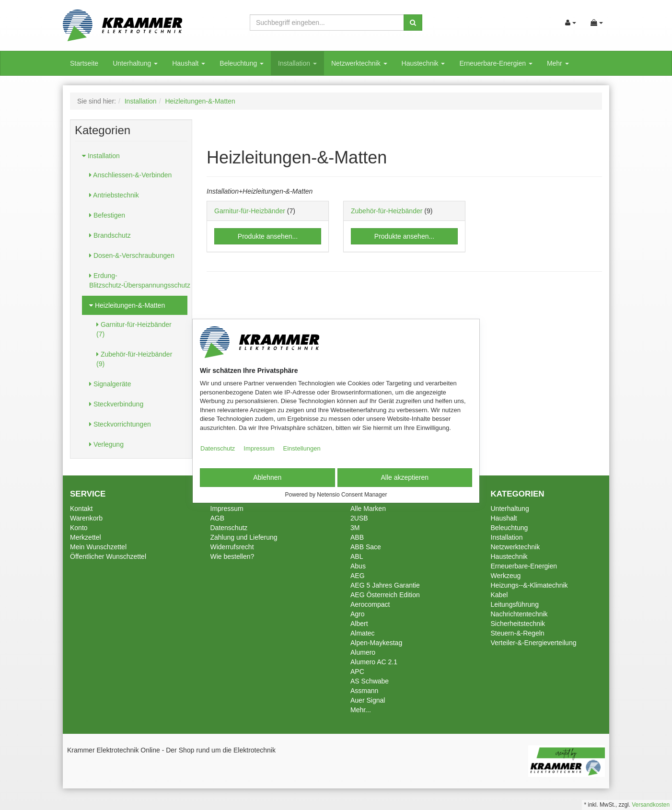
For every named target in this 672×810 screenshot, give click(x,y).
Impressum (259, 448)
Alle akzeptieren (405, 477)
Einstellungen (302, 448)
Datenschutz (218, 448)
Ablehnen (267, 477)
